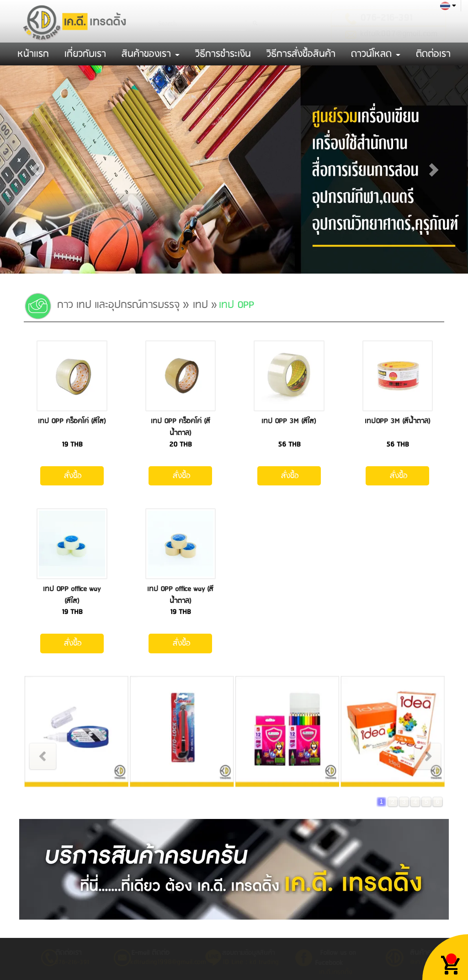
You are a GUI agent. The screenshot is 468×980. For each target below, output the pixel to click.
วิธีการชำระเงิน (223, 54)
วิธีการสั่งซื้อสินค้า (301, 54)
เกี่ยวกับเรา (85, 54)
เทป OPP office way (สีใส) (72, 595)
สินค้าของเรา (151, 54)
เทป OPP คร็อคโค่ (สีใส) (72, 421)
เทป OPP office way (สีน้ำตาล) (180, 595)
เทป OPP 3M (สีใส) (289, 421)
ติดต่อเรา (433, 54)
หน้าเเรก (33, 54)
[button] (35, 170)
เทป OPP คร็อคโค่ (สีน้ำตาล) (181, 427)
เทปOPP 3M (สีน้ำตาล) (398, 421)
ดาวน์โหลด (376, 54)
